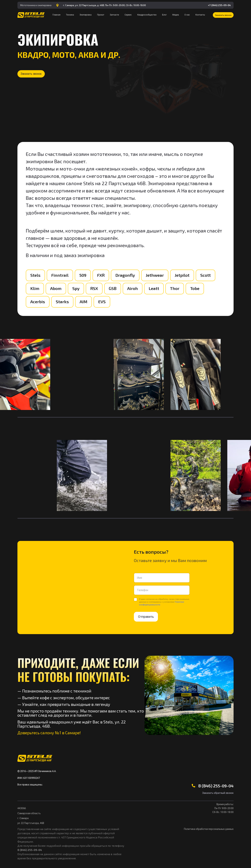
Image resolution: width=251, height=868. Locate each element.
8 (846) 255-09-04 (216, 786)
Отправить (146, 617)
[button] (223, 15)
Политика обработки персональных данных (209, 829)
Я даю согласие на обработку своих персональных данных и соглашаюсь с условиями (164, 602)
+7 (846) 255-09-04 (219, 5)
